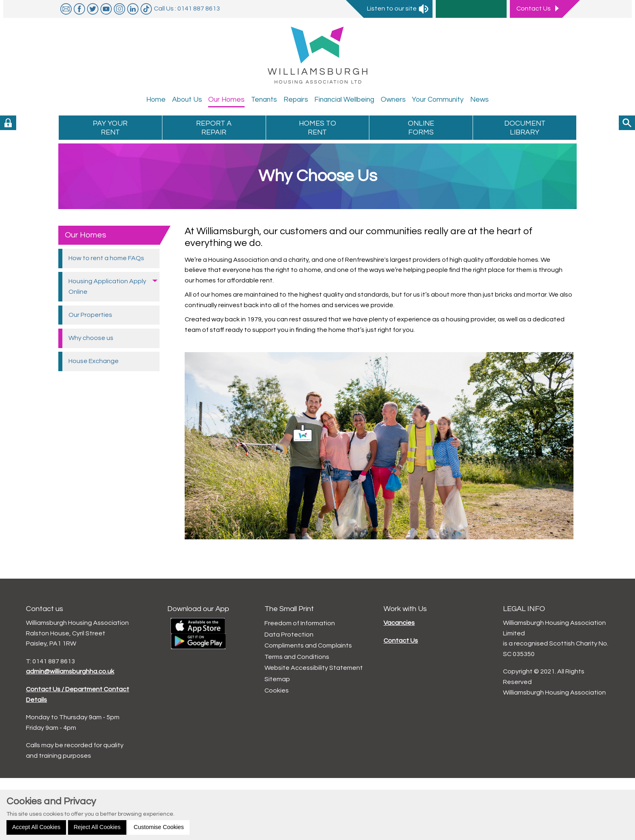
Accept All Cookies (36, 827)
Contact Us (401, 641)
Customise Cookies (159, 827)
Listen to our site (398, 9)
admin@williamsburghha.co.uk (70, 671)
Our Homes (85, 235)
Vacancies (399, 623)
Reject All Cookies (97, 827)
